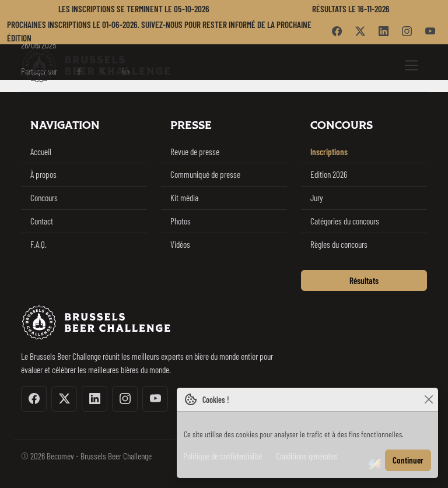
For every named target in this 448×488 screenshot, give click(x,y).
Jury (317, 198)
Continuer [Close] (408, 460)
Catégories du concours (345, 221)
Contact (42, 221)
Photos (181, 221)
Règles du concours (339, 244)
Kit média (184, 198)
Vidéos (180, 244)
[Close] (428, 400)
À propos (43, 174)
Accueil (41, 152)
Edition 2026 (329, 174)
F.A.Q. (38, 244)
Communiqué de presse (205, 174)
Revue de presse (195, 152)
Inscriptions (329, 152)
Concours (44, 198)
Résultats (364, 280)
